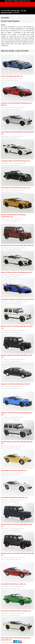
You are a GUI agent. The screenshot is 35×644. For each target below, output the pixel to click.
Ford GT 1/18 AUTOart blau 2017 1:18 (12, 76)
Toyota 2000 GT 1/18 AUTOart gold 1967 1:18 (14, 471)
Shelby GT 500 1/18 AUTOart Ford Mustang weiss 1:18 (16, 272)
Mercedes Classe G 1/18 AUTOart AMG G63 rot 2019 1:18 (17, 245)
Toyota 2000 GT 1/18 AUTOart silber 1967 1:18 (14, 497)
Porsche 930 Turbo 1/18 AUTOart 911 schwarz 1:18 (15, 188)
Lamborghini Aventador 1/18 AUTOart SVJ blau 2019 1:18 (17, 299)
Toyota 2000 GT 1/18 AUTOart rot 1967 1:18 (13, 584)
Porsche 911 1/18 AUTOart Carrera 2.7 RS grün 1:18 (16, 611)
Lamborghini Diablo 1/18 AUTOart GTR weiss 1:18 (15, 161)
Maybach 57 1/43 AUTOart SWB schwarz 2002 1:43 (15, 384)
